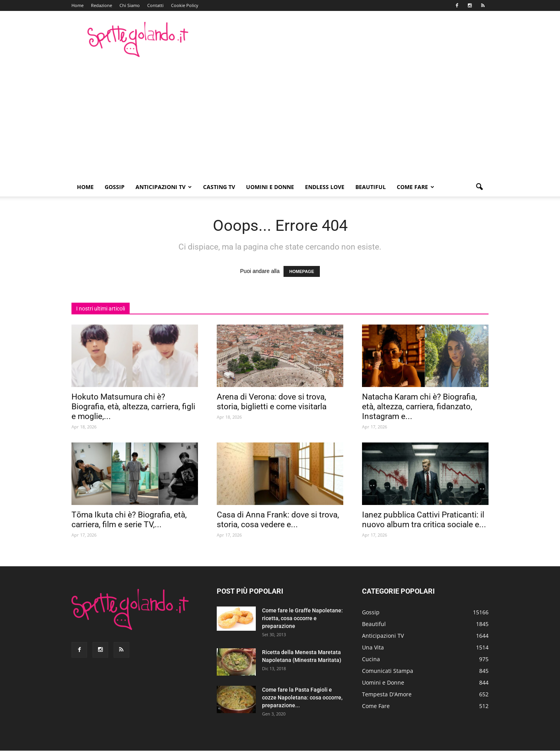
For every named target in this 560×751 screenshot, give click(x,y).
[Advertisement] (280, 119)
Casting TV (219, 187)
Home (78, 5)
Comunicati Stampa (388, 671)
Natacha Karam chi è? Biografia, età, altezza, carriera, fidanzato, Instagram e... (419, 407)
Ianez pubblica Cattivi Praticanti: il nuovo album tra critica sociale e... (424, 520)
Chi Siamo (130, 5)
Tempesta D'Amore (387, 694)
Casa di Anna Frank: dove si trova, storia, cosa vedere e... (278, 520)
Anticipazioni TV (164, 187)
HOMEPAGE (302, 271)
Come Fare (416, 187)
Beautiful (371, 187)
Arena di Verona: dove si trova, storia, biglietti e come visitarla (272, 402)
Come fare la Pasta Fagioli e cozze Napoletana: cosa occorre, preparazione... (302, 697)
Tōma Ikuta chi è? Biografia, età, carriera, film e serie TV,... (129, 520)
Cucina (371, 659)
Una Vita (373, 647)
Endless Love (325, 187)
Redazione (102, 5)
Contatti (155, 5)
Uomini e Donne (270, 187)
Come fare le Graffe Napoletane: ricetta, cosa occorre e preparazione (302, 618)
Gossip (115, 187)
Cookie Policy (185, 5)
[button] (479, 187)
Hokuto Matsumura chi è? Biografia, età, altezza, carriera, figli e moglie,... (133, 407)
